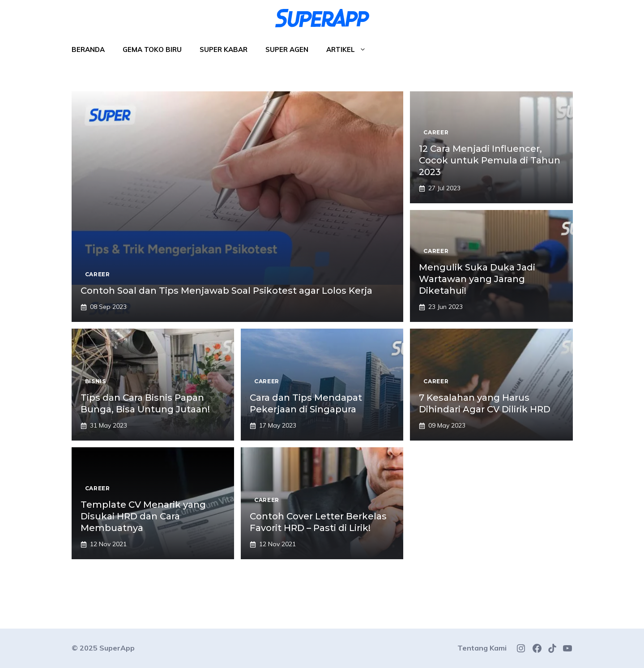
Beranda (88, 49)
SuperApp (117, 648)
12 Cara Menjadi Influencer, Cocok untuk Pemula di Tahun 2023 (490, 160)
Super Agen (287, 49)
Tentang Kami (482, 648)
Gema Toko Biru (152, 49)
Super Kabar (224, 49)
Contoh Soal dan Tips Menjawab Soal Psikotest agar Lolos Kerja (226, 291)
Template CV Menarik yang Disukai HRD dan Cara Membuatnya (143, 516)
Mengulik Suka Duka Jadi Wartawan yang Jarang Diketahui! (477, 279)
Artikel (351, 50)
